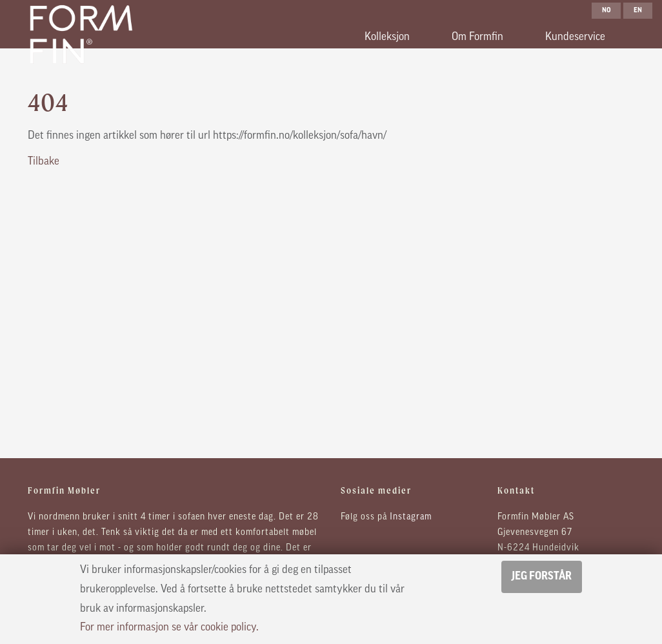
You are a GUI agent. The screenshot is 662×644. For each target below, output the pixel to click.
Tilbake (44, 162)
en (638, 11)
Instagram (411, 517)
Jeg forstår (542, 577)
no (607, 11)
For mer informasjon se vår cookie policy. (169, 628)
